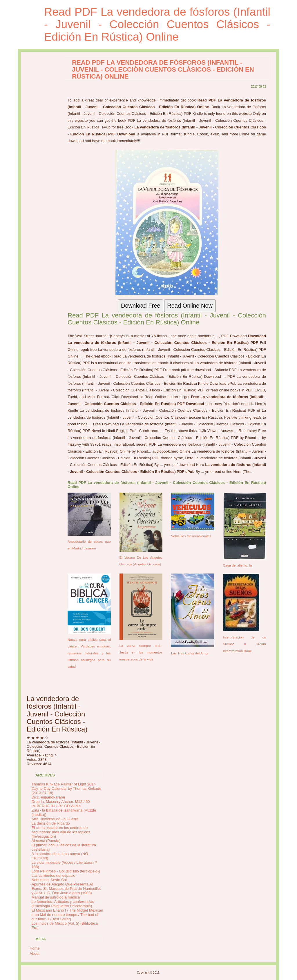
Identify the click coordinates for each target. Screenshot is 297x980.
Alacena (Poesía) (46, 841)
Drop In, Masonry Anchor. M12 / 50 (61, 802)
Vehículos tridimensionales (191, 536)
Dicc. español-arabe (48, 797)
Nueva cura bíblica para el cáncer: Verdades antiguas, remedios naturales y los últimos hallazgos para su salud (89, 653)
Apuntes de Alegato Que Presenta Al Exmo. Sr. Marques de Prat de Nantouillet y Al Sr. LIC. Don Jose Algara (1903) (66, 889)
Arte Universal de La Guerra (55, 819)
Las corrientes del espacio (54, 875)
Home (35, 948)
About (35, 953)
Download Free (141, 306)
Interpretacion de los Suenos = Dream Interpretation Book (245, 644)
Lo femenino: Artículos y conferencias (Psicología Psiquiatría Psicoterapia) (63, 904)
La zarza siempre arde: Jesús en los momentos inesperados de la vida (141, 652)
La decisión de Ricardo (51, 823)
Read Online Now (190, 306)
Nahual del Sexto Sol (49, 880)
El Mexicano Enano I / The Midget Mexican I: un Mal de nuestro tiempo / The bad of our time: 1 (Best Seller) (67, 915)
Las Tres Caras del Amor (190, 653)
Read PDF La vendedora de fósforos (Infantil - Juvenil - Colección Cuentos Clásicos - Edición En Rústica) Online (157, 24)
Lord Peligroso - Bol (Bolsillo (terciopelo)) (66, 871)
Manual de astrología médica (56, 897)
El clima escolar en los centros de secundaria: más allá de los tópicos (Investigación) (61, 832)
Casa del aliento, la (237, 565)
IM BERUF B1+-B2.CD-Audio (56, 806)
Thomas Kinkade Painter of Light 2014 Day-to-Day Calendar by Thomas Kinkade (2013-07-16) (66, 788)
